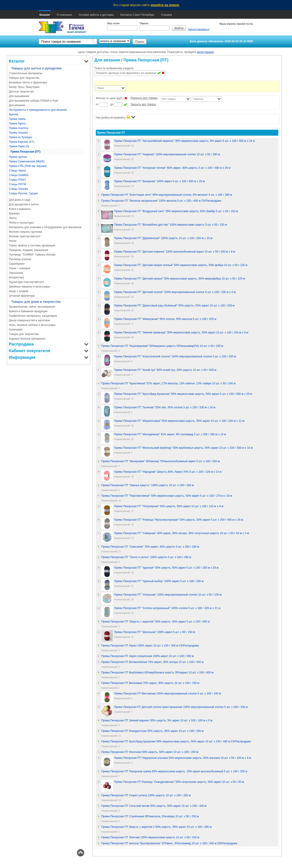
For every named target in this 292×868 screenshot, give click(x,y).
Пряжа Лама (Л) (19, 146)
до (112, 104)
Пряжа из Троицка (20, 137)
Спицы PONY (17, 180)
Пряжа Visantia (18, 133)
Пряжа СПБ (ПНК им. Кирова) (28, 166)
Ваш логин (113, 23)
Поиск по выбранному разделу (114, 68)
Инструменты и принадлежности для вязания (38, 110)
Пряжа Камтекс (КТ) (22, 142)
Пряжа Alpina (17, 124)
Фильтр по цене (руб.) (110, 98)
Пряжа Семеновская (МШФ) (27, 161)
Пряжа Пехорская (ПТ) (25, 152)
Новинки (198, 99)
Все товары (169, 99)
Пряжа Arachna (18, 128)
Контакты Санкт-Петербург (137, 15)
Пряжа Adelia (17, 119)
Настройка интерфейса (116, 117)
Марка (101, 88)
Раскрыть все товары (144, 98)
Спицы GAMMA (19, 175)
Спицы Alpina (17, 171)
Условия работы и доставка (96, 15)
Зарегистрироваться (199, 29)
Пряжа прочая (18, 157)
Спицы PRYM (17, 184)
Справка (166, 15)
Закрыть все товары (143, 104)
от (97, 104)
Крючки (14, 114)
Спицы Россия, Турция (23, 193)
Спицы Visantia (18, 189)
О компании (64, 15)
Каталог (45, 15)
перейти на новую (165, 5)
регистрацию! (205, 52)
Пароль (144, 23)
